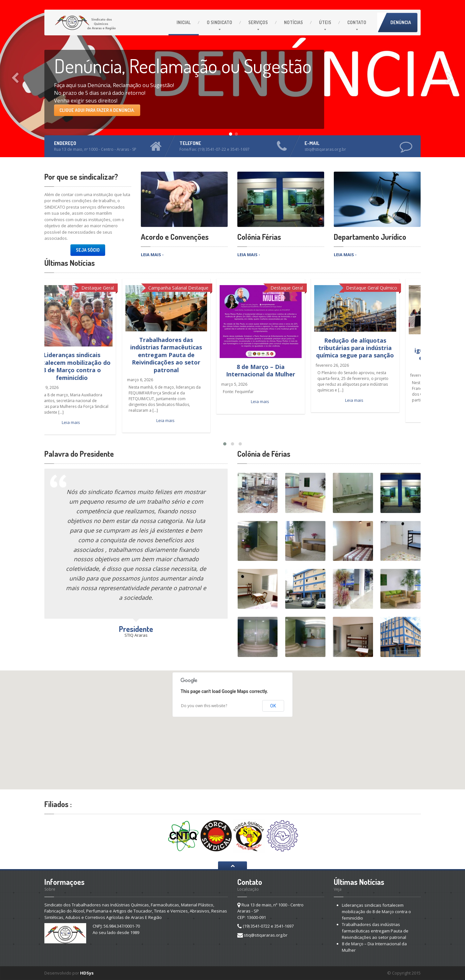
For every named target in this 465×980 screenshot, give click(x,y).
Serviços (258, 22)
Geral (128, 288)
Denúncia (401, 22)
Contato (357, 22)
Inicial (184, 22)
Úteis (325, 22)
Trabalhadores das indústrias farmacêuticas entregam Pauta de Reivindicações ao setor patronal (186, 355)
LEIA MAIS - (152, 255)
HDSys (87, 973)
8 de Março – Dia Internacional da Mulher (280, 370)
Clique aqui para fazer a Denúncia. (97, 110)
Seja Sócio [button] (88, 250)
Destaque (111, 288)
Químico (408, 288)
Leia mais (91, 422)
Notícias (293, 22)
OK (273, 706)
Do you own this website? (204, 706)
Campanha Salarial (187, 288)
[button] (233, 724)
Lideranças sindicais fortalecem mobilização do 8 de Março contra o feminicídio (91, 366)
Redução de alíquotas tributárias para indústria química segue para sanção (375, 348)
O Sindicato (219, 22)
